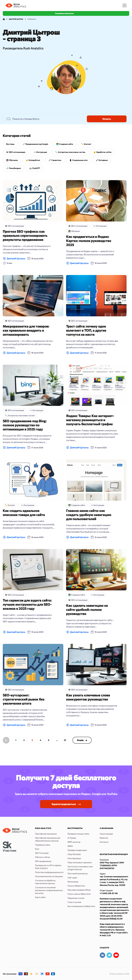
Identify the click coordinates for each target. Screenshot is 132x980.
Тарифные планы (43, 845)
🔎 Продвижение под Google (35, 144)
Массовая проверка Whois (79, 890)
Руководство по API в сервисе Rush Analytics (48, 867)
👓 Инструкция (40, 152)
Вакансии (104, 838)
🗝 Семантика (55, 160)
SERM (70, 846)
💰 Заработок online (102, 152)
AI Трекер (72, 838)
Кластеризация (74, 858)
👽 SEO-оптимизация (16, 152)
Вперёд (82, 740)
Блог (37, 849)
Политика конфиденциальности (49, 872)
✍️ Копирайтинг (33, 160)
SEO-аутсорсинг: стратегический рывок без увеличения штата (24, 699)
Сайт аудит (72, 878)
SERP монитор (74, 842)
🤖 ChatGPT (35, 168)
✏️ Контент (86, 144)
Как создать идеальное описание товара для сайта (24, 513)
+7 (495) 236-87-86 (109, 893)
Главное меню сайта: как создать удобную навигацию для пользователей (89, 515)
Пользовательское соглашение (49, 876)
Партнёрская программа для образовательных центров (48, 839)
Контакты (104, 842)
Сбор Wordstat (74, 854)
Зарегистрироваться (64, 804)
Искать (107, 119)
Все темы (10, 144)
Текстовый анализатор (77, 873)
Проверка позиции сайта (78, 834)
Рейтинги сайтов (42, 857)
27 (65, 740)
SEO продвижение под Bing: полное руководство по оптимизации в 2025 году (25, 425)
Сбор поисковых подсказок (80, 862)
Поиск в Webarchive (76, 886)
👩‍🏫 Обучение (12, 160)
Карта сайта (40, 897)
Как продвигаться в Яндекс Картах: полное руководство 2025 (89, 241)
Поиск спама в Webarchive (79, 894)
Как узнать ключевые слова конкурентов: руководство (88, 697)
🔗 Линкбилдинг (14, 168)
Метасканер (73, 882)
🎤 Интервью (102, 160)
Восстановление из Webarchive (81, 906)
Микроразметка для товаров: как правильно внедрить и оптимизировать (26, 330)
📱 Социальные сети (78, 160)
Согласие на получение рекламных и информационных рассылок (49, 890)
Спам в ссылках (74, 902)
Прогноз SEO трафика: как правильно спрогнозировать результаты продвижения (25, 235)
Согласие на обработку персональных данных (45, 882)
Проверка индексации (77, 850)
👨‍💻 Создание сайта (65, 144)
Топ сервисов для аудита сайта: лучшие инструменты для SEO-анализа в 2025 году (27, 604)
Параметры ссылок (76, 898)
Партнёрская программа (46, 834)
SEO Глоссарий (42, 853)
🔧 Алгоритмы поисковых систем (70, 152)
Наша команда (106, 834)
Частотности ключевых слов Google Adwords (80, 868)
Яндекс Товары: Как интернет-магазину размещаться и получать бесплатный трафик (90, 420)
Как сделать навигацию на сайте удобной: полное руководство (87, 610)
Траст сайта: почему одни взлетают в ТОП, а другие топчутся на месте (86, 330)
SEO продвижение (43, 861)
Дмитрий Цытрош (16, 258)
